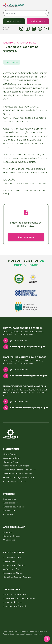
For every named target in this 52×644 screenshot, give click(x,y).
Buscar (45, 13)
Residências (9, 561)
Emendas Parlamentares (15, 594)
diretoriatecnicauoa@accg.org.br (29, 408)
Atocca (39, 634)
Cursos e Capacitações (14, 565)
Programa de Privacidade (15, 606)
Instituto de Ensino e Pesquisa (18, 474)
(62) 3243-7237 (19, 340)
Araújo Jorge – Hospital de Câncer (19, 470)
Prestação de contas (13, 602)
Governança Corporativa (15, 481)
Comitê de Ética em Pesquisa (17, 577)
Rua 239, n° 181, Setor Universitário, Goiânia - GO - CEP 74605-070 (23, 362)
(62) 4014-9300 (19, 401)
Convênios (8, 514)
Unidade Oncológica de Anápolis (19, 477)
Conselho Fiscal (11, 462)
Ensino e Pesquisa (12, 557)
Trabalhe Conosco (38, 21)
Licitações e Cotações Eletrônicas (19, 598)
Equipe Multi (9, 511)
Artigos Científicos (12, 569)
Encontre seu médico (14, 507)
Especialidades (10, 503)
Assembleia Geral (11, 458)
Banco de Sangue (12, 536)
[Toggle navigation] (40, 6)
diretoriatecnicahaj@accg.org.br (28, 376)
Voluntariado (9, 540)
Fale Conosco (14, 21)
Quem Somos (10, 454)
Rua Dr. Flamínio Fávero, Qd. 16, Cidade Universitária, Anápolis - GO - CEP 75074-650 (26, 393)
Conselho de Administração (16, 466)
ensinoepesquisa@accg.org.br (27, 347)
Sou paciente (10, 499)
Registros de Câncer (13, 573)
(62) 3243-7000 (19, 369)
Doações (8, 532)
